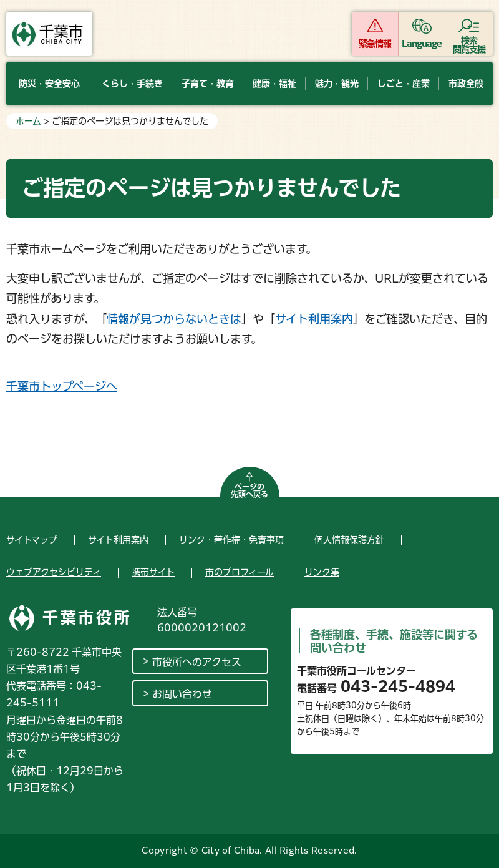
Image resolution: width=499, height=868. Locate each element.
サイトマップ (32, 540)
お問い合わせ (182, 694)
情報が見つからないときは (174, 319)
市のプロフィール (240, 572)
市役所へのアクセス (197, 662)
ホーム (28, 121)
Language (422, 44)
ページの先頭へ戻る (249, 490)
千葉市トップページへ (62, 386)
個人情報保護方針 (349, 540)
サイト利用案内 (314, 319)
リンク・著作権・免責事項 (231, 540)
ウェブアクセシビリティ (54, 572)
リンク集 (322, 572)
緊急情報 (375, 44)
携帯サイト (153, 572)
